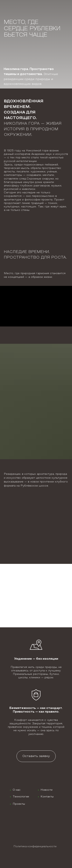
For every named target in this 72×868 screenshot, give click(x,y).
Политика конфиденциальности (35, 847)
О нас (17, 790)
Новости (46, 790)
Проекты (19, 804)
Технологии (21, 797)
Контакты (47, 797)
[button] (36, 756)
